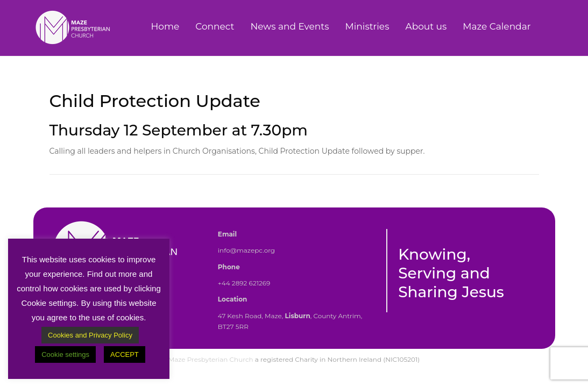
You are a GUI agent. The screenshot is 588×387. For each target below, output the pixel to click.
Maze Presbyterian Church (211, 359)
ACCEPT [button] (125, 354)
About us (426, 26)
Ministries (367, 26)
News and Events (289, 26)
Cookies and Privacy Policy (90, 335)
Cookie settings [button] (65, 354)
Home (165, 26)
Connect (215, 26)
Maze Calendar (497, 26)
